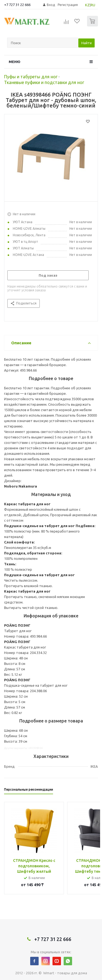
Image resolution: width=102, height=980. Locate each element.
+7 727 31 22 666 (17, 5)
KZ (87, 5)
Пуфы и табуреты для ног (31, 77)
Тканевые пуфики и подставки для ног (44, 82)
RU (93, 5)
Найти (86, 43)
